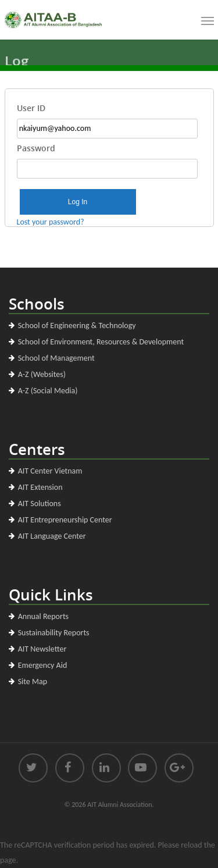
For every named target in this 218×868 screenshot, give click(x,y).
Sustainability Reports (54, 633)
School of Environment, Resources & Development (101, 342)
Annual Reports (43, 616)
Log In (78, 202)
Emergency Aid (43, 665)
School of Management (56, 358)
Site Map (33, 682)
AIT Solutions (40, 504)
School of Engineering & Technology (77, 326)
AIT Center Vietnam (50, 471)
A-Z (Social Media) (48, 391)
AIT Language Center (52, 536)
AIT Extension (40, 487)
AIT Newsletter (42, 649)
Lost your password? (51, 222)
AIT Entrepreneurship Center (65, 520)
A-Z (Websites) (42, 374)
